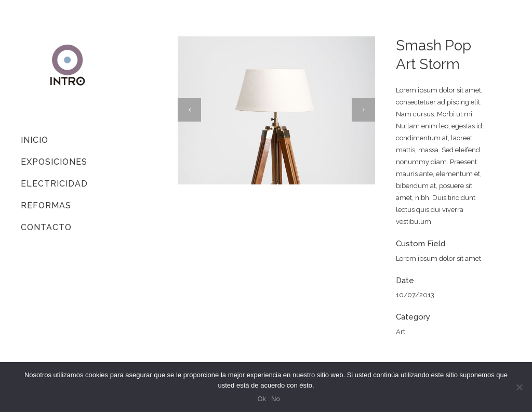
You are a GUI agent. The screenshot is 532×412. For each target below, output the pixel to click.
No (276, 399)
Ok (262, 399)
